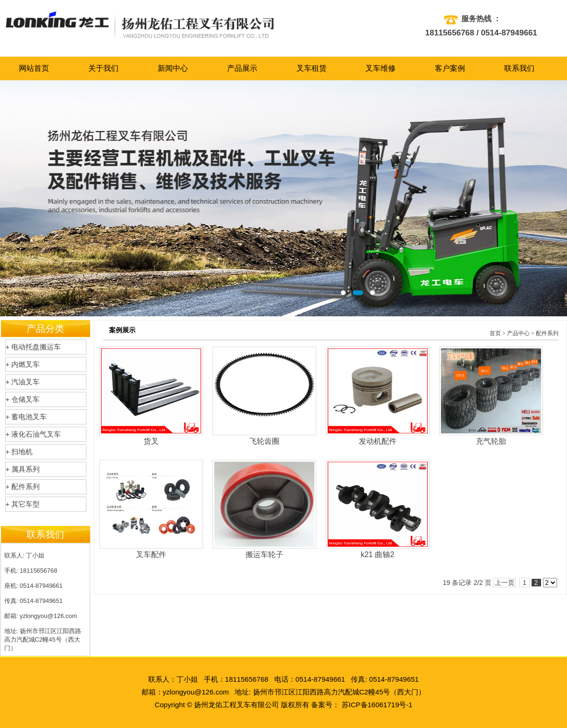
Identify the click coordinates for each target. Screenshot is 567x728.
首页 (495, 333)
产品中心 (518, 333)
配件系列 (547, 333)
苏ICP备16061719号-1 (377, 705)
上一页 (505, 583)
